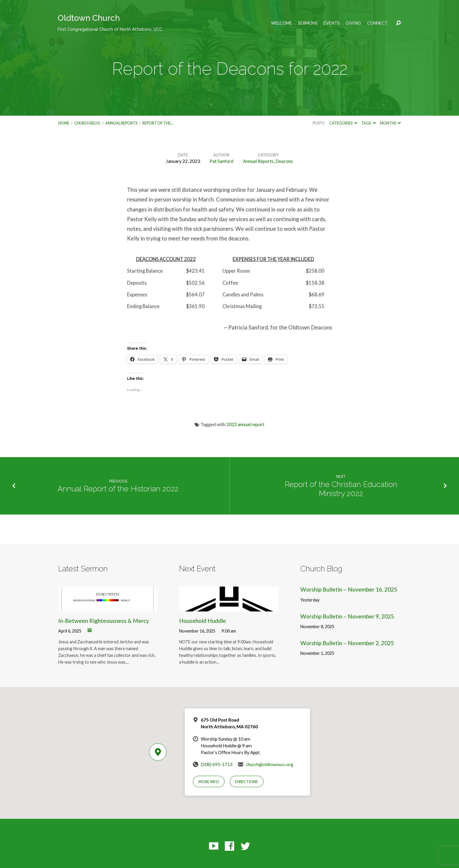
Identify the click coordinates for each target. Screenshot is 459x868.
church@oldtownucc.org (270, 764)
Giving (353, 23)
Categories (343, 123)
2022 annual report (245, 424)
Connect (377, 23)
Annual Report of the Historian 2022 (118, 489)
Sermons (308, 23)
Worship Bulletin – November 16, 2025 (349, 589)
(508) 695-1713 (217, 764)
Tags (368, 123)
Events (332, 23)
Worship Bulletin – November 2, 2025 (347, 643)
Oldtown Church (110, 22)
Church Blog (87, 123)
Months (390, 123)
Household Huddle (203, 621)
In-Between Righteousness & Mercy (104, 621)
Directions (246, 782)
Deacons (284, 161)
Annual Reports (121, 123)
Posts (318, 123)
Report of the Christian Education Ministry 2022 (341, 489)
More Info (209, 782)
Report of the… (158, 123)
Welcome (281, 23)
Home (64, 123)
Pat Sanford (221, 161)
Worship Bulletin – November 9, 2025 (347, 616)
